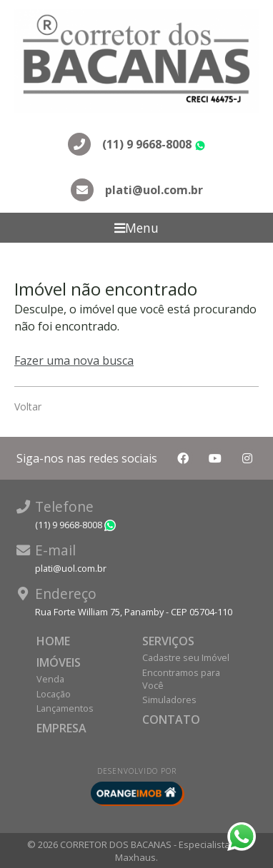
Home (53, 641)
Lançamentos (65, 708)
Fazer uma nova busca (74, 360)
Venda (50, 679)
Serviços (168, 641)
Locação (54, 694)
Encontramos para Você (181, 679)
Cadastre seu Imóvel (186, 657)
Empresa (61, 728)
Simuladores (169, 700)
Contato (171, 720)
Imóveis (59, 662)
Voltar (28, 407)
